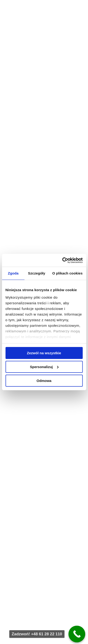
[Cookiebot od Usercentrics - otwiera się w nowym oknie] (63, 260)
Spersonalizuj (44, 367)
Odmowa (44, 380)
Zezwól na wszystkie (44, 353)
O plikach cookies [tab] (67, 273)
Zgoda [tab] (13, 273)
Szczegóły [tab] (36, 273)
